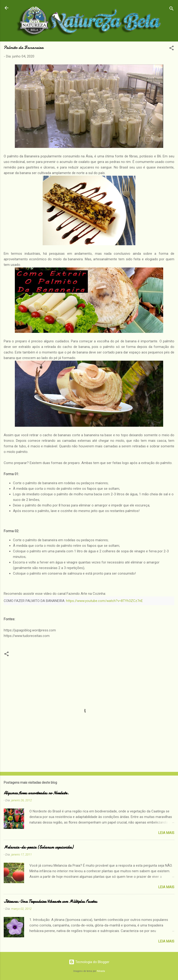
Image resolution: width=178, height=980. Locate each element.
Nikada (101, 971)
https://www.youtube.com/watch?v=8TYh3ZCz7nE (104, 601)
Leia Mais (166, 833)
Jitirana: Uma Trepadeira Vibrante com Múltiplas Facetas (50, 902)
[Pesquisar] (172, 9)
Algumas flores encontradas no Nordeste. (36, 793)
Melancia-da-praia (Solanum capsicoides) (38, 847)
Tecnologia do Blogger (89, 962)
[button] (172, 49)
